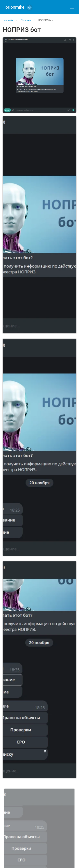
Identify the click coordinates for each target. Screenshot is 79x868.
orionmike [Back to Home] (15, 7)
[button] (72, 7)
